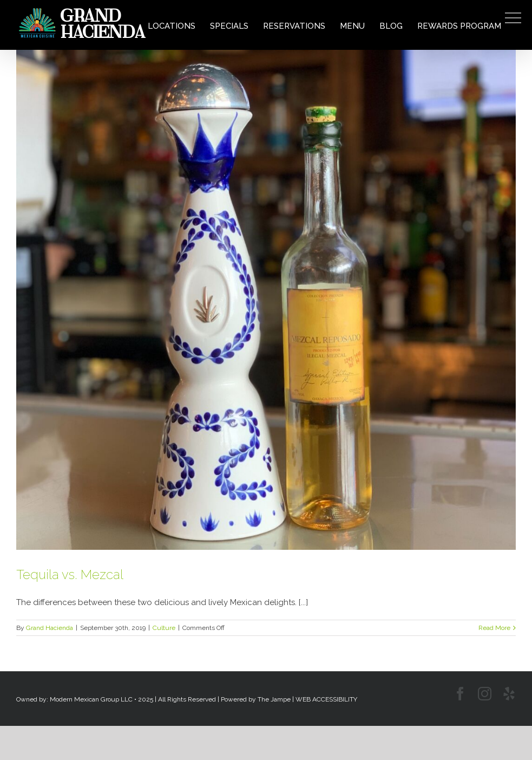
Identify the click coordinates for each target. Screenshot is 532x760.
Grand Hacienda (50, 628)
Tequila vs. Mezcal (70, 574)
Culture (164, 628)
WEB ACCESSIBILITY (326, 699)
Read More (494, 628)
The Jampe (274, 699)
